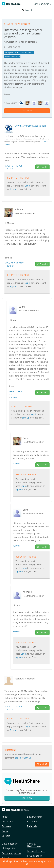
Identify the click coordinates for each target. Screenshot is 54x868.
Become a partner (12, 853)
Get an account (10, 844)
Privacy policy (34, 856)
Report (10, 169)
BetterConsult (35, 817)
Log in (28, 186)
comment (27, 111)
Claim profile (9, 848)
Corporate (7, 822)
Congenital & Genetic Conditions (19, 52)
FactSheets (33, 822)
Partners (6, 826)
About (5, 817)
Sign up (14, 189)
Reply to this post (14, 166)
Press (5, 831)
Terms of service (36, 851)
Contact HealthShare (34, 845)
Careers (6, 836)
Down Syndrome (12, 56)
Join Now (27, 798)
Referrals (32, 826)
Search (27, 10)
